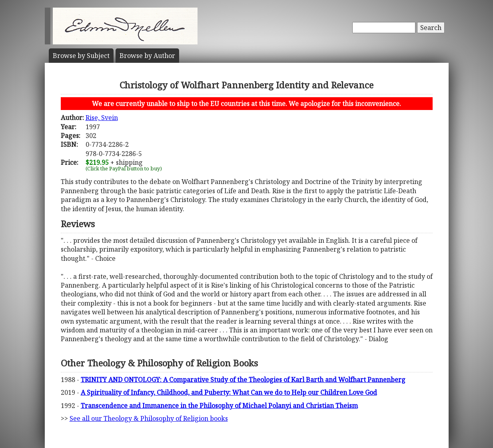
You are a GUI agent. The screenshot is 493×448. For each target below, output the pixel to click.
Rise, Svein (102, 118)
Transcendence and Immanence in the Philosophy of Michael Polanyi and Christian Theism (219, 406)
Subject (81, 56)
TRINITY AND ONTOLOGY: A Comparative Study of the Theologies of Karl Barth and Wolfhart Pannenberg (243, 380)
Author (147, 56)
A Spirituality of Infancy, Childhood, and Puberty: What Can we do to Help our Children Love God (229, 392)
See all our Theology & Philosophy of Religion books (149, 418)
